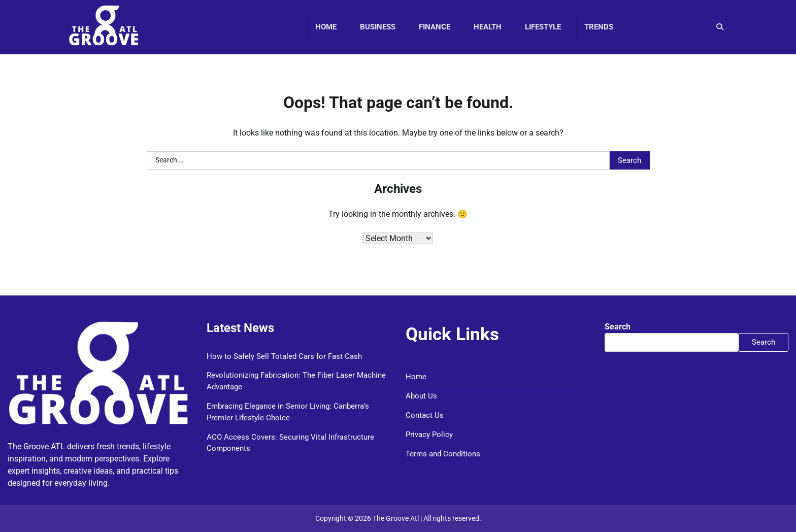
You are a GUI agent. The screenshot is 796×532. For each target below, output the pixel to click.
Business (378, 27)
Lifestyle (543, 27)
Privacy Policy (429, 435)
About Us (421, 396)
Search (618, 327)
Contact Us (425, 415)
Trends (599, 27)
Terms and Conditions (443, 454)
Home (326, 27)
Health (488, 27)
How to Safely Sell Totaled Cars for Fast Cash (284, 356)
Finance (435, 27)
